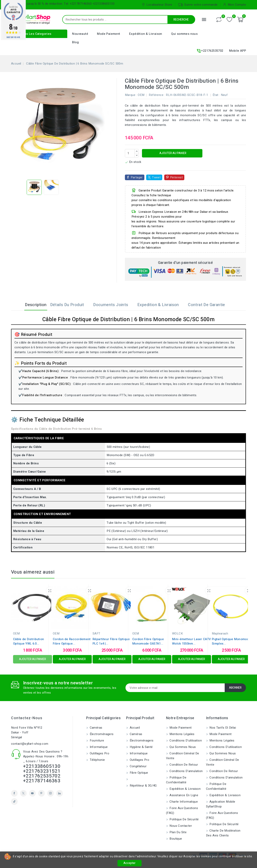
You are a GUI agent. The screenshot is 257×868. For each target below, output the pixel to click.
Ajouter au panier (173, 153)
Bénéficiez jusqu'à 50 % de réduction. (37, 4)
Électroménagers (101, 734)
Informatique (98, 747)
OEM (141, 95)
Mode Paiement (109, 34)
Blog (75, 42)
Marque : (131, 95)
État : (216, 95)
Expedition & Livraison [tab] (161, 305)
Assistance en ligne (183, 795)
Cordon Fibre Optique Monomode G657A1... (148, 641)
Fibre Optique (138, 773)
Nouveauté (80, 34)
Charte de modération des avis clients (223, 833)
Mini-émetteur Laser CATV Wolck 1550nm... (191, 641)
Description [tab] (33, 305)
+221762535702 (210, 51)
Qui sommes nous (184, 34)
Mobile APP (238, 51)
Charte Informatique (183, 802)
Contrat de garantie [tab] (209, 305)
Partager (137, 177)
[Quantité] (130, 153)
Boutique (175, 839)
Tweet (156, 177)
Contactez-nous (27, 718)
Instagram (50, 793)
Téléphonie (97, 760)
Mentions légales (182, 734)
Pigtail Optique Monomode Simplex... (231, 641)
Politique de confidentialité (176, 780)
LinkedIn (60, 793)
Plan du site (178, 832)
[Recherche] (138, 20)
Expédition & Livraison (146, 34)
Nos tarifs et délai (222, 728)
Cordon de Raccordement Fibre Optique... (72, 641)
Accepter (130, 863)
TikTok (14, 802)
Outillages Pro (99, 753)
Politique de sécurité (184, 819)
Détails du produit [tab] (70, 305)
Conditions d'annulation (186, 771)
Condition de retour (183, 765)
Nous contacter (180, 826)
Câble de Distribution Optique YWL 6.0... (29, 641)
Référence (156, 95)
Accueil (134, 728)
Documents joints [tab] (113, 305)
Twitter (23, 793)
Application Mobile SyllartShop (221, 804)
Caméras (95, 728)
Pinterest (176, 177)
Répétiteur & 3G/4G (143, 786)
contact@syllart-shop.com (30, 744)
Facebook (14, 793)
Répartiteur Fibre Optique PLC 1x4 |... (111, 641)
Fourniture (96, 740)
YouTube (32, 793)
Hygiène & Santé (141, 747)
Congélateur (138, 766)
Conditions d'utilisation (185, 740)
